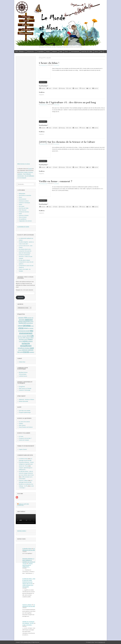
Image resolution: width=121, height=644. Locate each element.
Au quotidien (40, 52)
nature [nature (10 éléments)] (32, 338)
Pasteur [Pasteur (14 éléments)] (30, 339)
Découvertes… (31, 52)
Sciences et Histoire (24, 215)
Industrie (55, 52)
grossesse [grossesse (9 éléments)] (24, 336)
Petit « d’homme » (20, 52)
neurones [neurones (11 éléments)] (21, 339)
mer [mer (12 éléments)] (24, 338)
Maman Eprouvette (23, 401)
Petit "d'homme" (23, 210)
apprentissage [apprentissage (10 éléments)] (27, 321)
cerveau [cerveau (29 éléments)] (27, 325)
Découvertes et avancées (25, 195)
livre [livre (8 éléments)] (19, 338)
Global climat (22, 362)
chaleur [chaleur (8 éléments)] (32, 326)
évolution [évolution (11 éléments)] (32, 352)
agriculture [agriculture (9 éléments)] (30, 318)
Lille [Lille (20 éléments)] (32, 336)
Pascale (30, 169)
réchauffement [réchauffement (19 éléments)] (26, 346)
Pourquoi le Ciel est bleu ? (25, 438)
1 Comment (56, 183)
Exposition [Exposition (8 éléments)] (20, 336)
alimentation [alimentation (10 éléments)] (22, 320)
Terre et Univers (23, 217)
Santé (61, 52)
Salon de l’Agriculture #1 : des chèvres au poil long (67, 102)
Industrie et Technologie (25, 390)
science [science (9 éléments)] (20, 350)
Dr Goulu (21, 436)
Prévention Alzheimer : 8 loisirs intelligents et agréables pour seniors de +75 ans (26, 464)
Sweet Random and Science (26, 427)
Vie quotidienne (23, 219)
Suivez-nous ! (22, 531)
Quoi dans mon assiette (25, 411)
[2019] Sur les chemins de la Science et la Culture (67, 142)
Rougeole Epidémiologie (25, 412)
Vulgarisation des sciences (25, 221)
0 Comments (57, 65)
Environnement (75, 52)
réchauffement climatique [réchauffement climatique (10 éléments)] (24, 348)
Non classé (22, 206)
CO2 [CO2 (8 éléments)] (29, 328)
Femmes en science (24, 201)
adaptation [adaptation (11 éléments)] (21, 318)
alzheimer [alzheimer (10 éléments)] (21, 321)
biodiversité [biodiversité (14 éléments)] (22, 323)
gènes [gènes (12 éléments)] (28, 336)
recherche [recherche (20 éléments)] (26, 343)
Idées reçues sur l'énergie (25, 388)
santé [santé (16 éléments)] (32, 348)
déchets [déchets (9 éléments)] (32, 328)
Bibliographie (22, 194)
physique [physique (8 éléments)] (21, 341)
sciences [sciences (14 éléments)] (25, 350)
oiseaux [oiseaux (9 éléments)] (26, 340)
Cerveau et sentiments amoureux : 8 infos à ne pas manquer (26, 257)
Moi (101, 52)
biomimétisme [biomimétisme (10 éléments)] (30, 323)
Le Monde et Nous (44, 65)
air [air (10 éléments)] (33, 318)
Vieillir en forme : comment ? (56, 181)
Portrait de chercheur (24, 212)
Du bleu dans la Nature (24, 260)
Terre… (67, 52)
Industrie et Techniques (24, 203)
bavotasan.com (102, 642)
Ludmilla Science (23, 376)
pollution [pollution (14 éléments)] (25, 341)
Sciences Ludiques (23, 481)
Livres (96, 52)
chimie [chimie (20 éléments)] (21, 328)
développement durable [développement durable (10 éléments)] (24, 331)
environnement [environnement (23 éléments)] (26, 333)
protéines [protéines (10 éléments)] (30, 341)
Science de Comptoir (24, 440)
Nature (48, 52)
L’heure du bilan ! (49, 63)
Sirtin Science (22, 425)
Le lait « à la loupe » (27, 625)
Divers (20, 197)
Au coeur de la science (24, 422)
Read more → (43, 82)
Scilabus (21, 424)
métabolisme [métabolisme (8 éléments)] (28, 338)
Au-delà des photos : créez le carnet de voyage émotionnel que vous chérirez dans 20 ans (26, 473)
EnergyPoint (22, 387)
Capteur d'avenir (23, 449)
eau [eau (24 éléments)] (31, 331)
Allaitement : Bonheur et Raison (27, 400)
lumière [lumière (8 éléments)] (21, 338)
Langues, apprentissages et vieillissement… (28, 565)
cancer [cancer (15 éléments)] (20, 326)
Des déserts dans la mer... (25, 249)
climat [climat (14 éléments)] (26, 328)
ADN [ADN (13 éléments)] (26, 318)
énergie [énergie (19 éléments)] (26, 352)
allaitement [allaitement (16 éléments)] (29, 320)
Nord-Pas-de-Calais (87, 52)
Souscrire (20, 298)
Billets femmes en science (24, 164)
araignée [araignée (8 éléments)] (32, 321)
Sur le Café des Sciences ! (23, 505)
